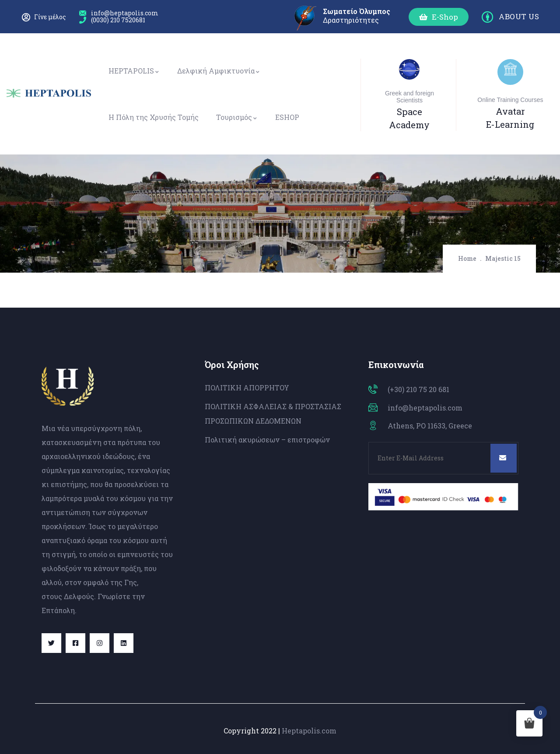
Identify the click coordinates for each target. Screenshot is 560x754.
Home (467, 258)
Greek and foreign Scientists (409, 97)
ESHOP (287, 117)
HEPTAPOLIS (134, 71)
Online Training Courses (510, 100)
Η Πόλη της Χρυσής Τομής (154, 117)
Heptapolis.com (309, 731)
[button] (439, 17)
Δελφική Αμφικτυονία (219, 71)
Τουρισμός (237, 117)
